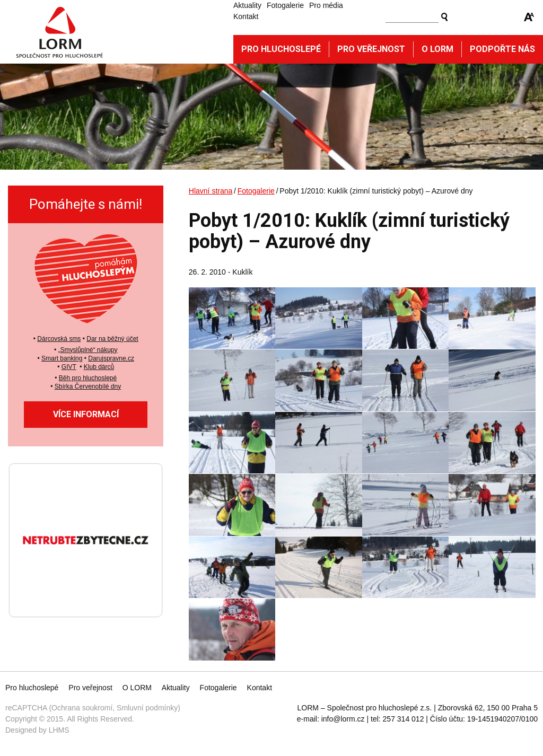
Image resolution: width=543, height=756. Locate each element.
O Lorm (437, 49)
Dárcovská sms (59, 339)
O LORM (137, 688)
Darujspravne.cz (111, 358)
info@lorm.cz (343, 719)
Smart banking (62, 358)
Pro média (326, 5)
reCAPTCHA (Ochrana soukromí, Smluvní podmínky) (93, 708)
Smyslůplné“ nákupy (89, 350)
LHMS (59, 730)
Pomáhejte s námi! (86, 204)
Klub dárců (99, 367)
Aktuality (247, 5)
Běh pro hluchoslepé (88, 378)
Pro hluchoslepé (281, 49)
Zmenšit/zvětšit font (529, 17)
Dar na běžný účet (112, 339)
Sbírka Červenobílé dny (88, 386)
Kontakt (246, 16)
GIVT (69, 367)
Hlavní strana (211, 191)
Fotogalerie (285, 5)
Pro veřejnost (371, 49)
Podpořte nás (502, 49)
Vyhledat (444, 17)
